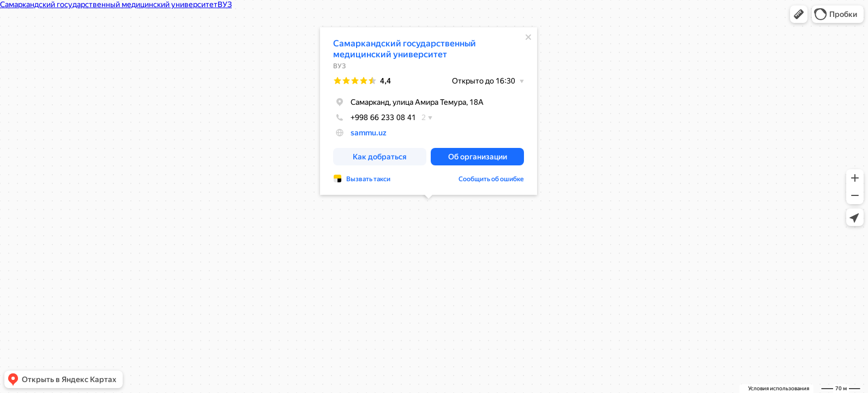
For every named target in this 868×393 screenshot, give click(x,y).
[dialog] (429, 111)
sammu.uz (369, 133)
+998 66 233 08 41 (375, 117)
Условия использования (779, 388)
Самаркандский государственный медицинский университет (405, 49)
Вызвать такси (368, 179)
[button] (799, 14)
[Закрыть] (528, 37)
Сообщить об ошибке (491, 179)
